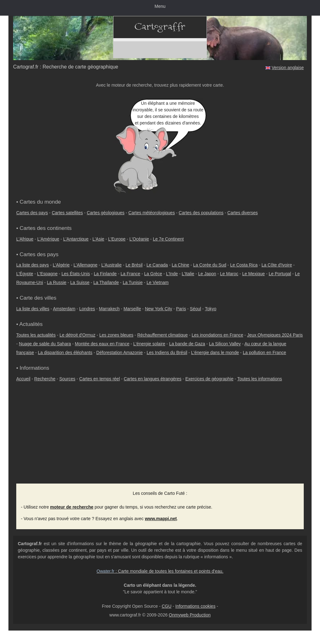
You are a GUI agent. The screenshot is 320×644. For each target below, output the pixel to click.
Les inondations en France (217, 335)
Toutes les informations (260, 379)
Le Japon (207, 274)
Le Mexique (253, 274)
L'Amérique (48, 239)
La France (130, 274)
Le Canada (157, 265)
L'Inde (172, 274)
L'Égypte (25, 274)
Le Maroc (229, 274)
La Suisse (80, 282)
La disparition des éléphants (65, 352)
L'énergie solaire (149, 344)
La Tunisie (133, 282)
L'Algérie (61, 265)
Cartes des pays (32, 213)
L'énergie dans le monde (215, 352)
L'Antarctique (76, 239)
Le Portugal (280, 274)
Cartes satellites (67, 213)
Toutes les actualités (36, 335)
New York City (159, 309)
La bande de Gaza (187, 344)
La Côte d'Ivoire (277, 265)
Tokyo (211, 309)
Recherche (45, 379)
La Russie (57, 282)
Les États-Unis (76, 274)
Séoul (196, 309)
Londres (87, 309)
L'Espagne (47, 274)
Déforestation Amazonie (120, 352)
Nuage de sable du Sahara (45, 344)
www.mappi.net (161, 519)
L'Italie (188, 274)
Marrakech (109, 309)
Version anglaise (288, 68)
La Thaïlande (106, 282)
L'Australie (111, 265)
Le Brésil (134, 265)
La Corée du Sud (210, 265)
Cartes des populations (201, 213)
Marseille (132, 309)
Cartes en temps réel (100, 379)
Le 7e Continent (168, 239)
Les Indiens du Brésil (167, 352)
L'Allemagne (85, 265)
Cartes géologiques (106, 213)
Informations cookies (195, 606)
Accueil (23, 379)
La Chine (181, 265)
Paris (181, 309)
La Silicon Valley (225, 344)
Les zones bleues (116, 335)
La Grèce (153, 274)
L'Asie (98, 239)
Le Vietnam (158, 282)
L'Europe (117, 239)
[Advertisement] (160, 437)
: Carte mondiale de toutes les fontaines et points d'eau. (160, 571)
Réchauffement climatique (162, 335)
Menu (160, 6)
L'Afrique (25, 239)
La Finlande (105, 274)
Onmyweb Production (190, 615)
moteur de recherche (72, 507)
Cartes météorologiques (152, 213)
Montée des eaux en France (102, 344)
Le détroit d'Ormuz (78, 335)
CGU (166, 606)
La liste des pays (32, 265)
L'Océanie (139, 239)
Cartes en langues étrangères (152, 379)
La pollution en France (265, 352)
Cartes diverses (243, 213)
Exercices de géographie (209, 379)
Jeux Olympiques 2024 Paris (275, 335)
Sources (67, 379)
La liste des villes (33, 309)
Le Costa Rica (244, 265)
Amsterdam (64, 309)
